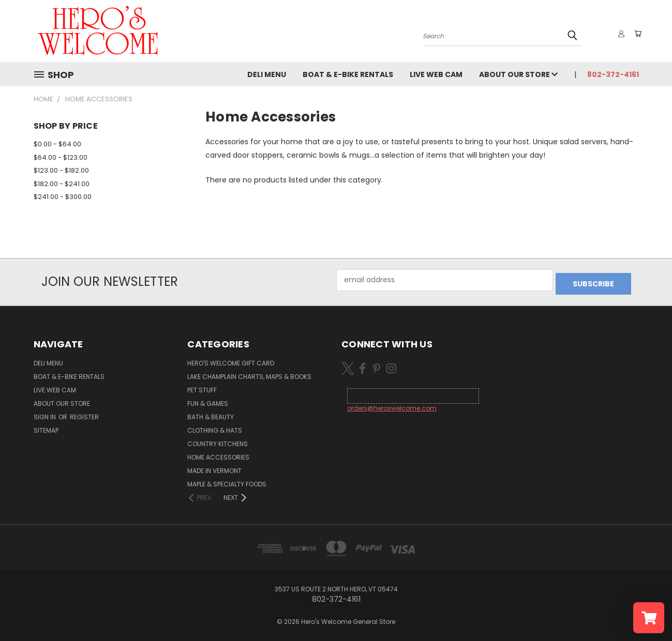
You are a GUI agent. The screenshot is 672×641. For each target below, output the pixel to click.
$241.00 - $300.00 (63, 197)
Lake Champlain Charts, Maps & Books (249, 373)
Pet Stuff (202, 386)
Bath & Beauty (211, 413)
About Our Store (520, 74)
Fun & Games (208, 400)
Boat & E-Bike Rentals (350, 74)
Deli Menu (269, 74)
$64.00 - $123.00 (61, 157)
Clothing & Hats (215, 427)
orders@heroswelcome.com (392, 405)
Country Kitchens (218, 440)
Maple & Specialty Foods (227, 480)
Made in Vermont (214, 467)
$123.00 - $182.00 (61, 170)
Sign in (46, 413)
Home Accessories (218, 454)
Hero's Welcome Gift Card (231, 360)
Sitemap (46, 427)
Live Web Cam (438, 74)
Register (84, 413)
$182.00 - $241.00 (62, 184)
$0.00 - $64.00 (57, 144)
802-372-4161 (613, 74)
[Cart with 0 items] (636, 34)
